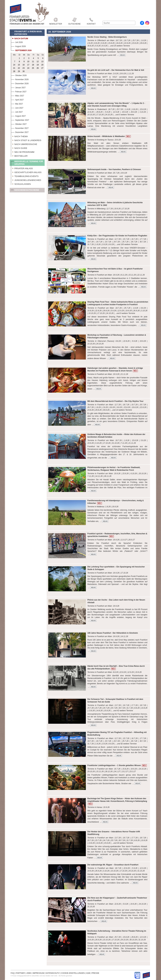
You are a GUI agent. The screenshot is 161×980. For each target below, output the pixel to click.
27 (42, 68)
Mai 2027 (17, 103)
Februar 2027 (19, 91)
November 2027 (20, 128)
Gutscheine (74, 20)
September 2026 (21, 50)
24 (28, 68)
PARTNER (20, 973)
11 (33, 62)
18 (33, 65)
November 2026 (20, 79)
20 (42, 65)
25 (33, 68)
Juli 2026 (17, 42)
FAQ (13, 973)
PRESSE (95, 973)
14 (14, 65)
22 (19, 68)
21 (14, 68)
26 (38, 68)
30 (24, 71)
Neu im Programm (23, 152)
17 (28, 65)
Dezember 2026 (20, 83)
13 (42, 62)
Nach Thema (19, 136)
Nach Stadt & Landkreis (26, 140)
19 (38, 65)
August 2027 (18, 116)
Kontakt (91, 20)
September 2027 (20, 120)
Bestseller (19, 156)
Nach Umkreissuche (24, 144)
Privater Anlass (22, 168)
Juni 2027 (17, 108)
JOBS (29, 973)
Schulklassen (21, 184)
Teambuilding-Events (25, 176)
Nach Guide (19, 148)
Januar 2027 (18, 87)
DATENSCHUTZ (53, 973)
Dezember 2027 (20, 132)
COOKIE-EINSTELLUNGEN (73, 973)
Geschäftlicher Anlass (26, 172)
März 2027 (18, 95)
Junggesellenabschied (26, 180)
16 (24, 65)
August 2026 (18, 46)
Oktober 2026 (19, 75)
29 (19, 71)
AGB (88, 973)
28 (14, 71)
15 (19, 65)
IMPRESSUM (38, 973)
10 (28, 62)
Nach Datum (19, 38)
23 (24, 68)
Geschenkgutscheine (25, 191)
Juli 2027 (17, 112)
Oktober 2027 (19, 124)
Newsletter (56, 20)
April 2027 (17, 99)
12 (38, 62)
